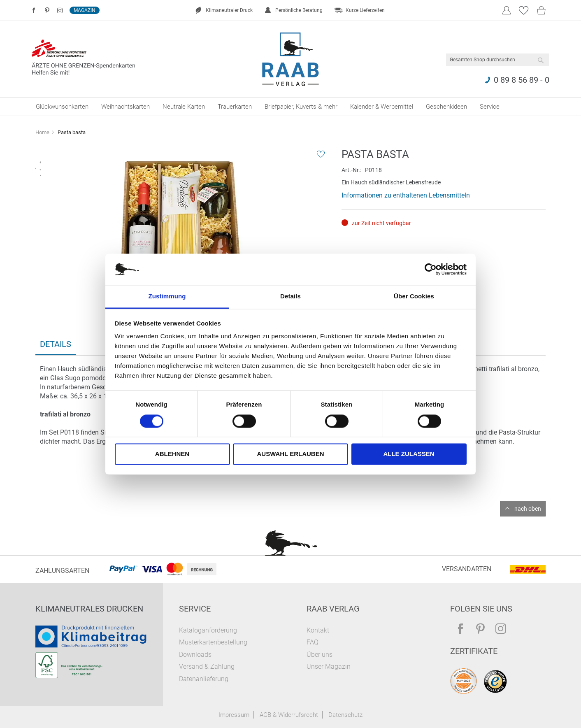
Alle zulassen (409, 454)
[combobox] (497, 60)
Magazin (85, 10)
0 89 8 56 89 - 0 (522, 80)
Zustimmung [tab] (167, 297)
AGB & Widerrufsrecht (289, 715)
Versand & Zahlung (207, 666)
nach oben (528, 509)
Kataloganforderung (208, 630)
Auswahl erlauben (290, 454)
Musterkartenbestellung (213, 642)
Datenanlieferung (204, 679)
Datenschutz (345, 715)
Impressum (234, 715)
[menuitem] (62, 107)
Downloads (195, 655)
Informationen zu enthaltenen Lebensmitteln (406, 195)
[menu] (290, 107)
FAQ (313, 642)
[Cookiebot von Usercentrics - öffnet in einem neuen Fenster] (431, 269)
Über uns (320, 655)
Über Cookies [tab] (414, 297)
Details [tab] (290, 297)
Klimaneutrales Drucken (89, 609)
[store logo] (291, 59)
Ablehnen (172, 454)
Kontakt (318, 630)
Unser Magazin (329, 666)
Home (42, 132)
